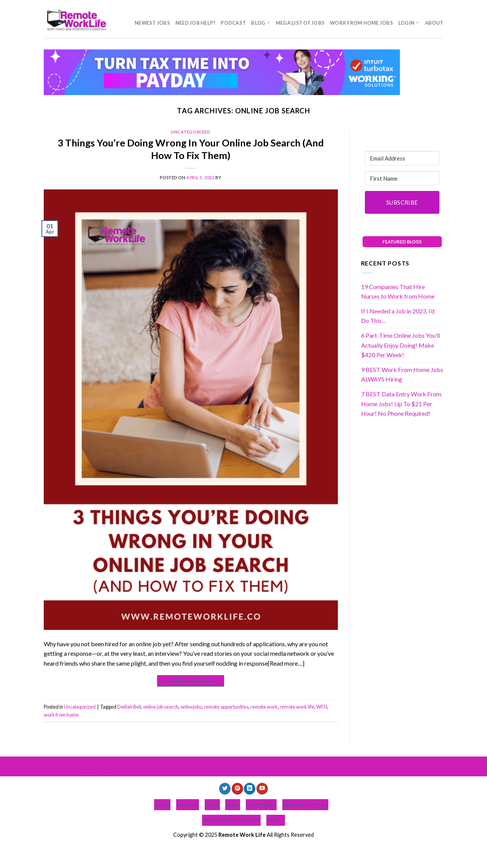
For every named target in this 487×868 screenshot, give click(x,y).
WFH (322, 707)
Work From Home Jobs (361, 23)
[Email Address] (402, 158)
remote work (264, 707)
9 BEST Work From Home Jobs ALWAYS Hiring (402, 374)
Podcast (233, 23)
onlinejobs (191, 707)
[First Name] (402, 178)
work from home (61, 715)
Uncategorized (191, 132)
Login (409, 23)
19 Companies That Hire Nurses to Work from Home (398, 292)
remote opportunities (226, 707)
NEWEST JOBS (152, 23)
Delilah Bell (129, 707)
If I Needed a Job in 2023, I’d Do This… (398, 316)
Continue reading (191, 681)
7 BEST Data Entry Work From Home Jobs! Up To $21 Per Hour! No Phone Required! (401, 404)
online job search (161, 707)
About (434, 23)
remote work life (297, 707)
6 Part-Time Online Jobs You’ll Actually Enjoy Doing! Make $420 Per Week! (400, 345)
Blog (261, 23)
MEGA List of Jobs (300, 23)
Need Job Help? (196, 23)
